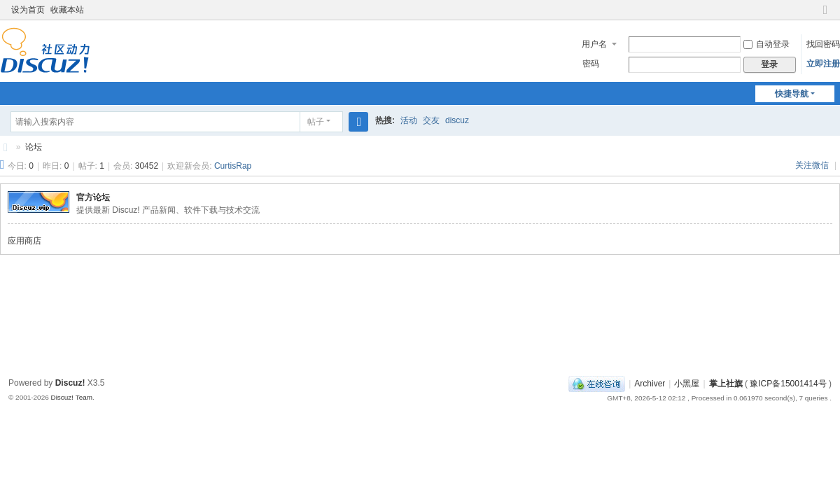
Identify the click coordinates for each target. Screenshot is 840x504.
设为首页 (28, 10)
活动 (409, 120)
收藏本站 (67, 10)
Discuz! (70, 383)
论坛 (34, 147)
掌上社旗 (726, 384)
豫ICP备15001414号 (788, 384)
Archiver (650, 384)
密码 (591, 64)
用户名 (594, 44)
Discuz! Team (71, 397)
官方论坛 (93, 197)
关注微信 (813, 165)
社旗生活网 (6, 147)
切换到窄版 (825, 16)
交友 (431, 120)
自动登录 (766, 44)
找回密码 (823, 44)
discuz (457, 120)
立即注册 (823, 64)
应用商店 (24, 241)
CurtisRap (233, 166)
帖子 (316, 122)
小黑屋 (687, 384)
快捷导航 (792, 94)
